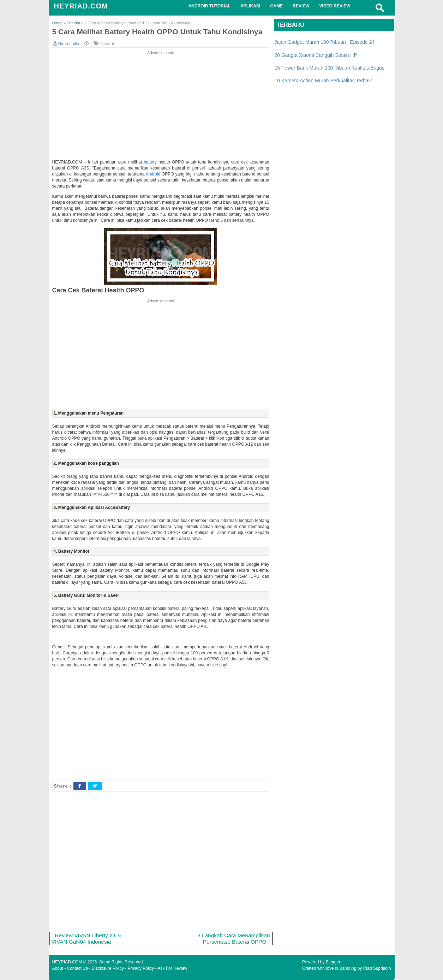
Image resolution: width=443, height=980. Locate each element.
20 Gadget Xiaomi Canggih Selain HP (316, 55)
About (58, 968)
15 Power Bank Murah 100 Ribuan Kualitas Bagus (330, 68)
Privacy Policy (141, 968)
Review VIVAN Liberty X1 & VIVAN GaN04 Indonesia (86, 939)
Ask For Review (172, 968)
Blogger (333, 962)
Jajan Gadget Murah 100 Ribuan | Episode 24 (325, 42)
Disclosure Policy (108, 968)
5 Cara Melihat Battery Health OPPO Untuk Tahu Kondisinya (157, 32)
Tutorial (107, 44)
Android (154, 174)
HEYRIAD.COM (81, 6)
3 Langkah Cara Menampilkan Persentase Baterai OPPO (234, 939)
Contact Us (77, 968)
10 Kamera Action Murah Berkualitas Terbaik (323, 81)
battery (151, 162)
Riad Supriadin (377, 968)
